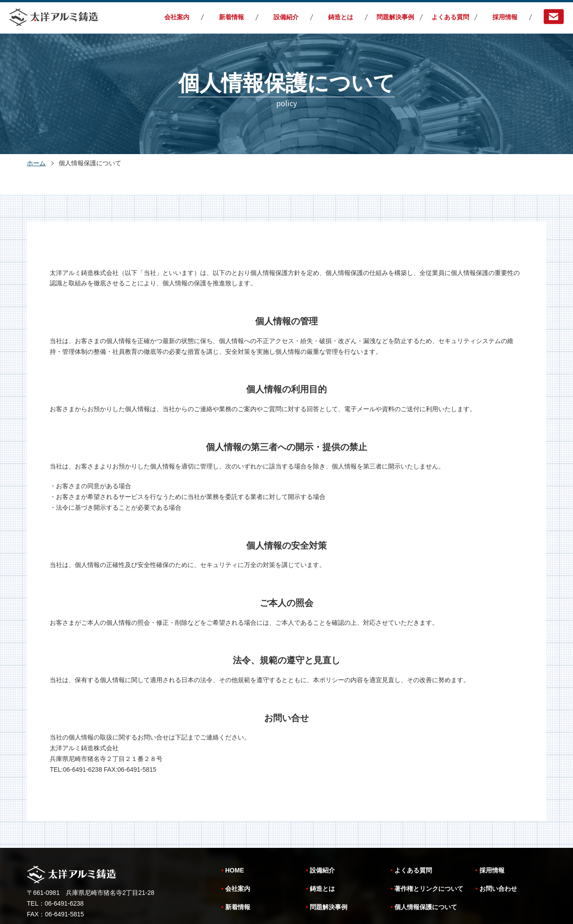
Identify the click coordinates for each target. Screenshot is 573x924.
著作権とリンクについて (429, 856)
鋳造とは (341, 17)
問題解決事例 (395, 17)
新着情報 (231, 17)
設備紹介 (286, 17)
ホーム (36, 163)
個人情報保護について (426, 874)
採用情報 (505, 17)
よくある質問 (450, 17)
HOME (235, 838)
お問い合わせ (498, 856)
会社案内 (177, 17)
